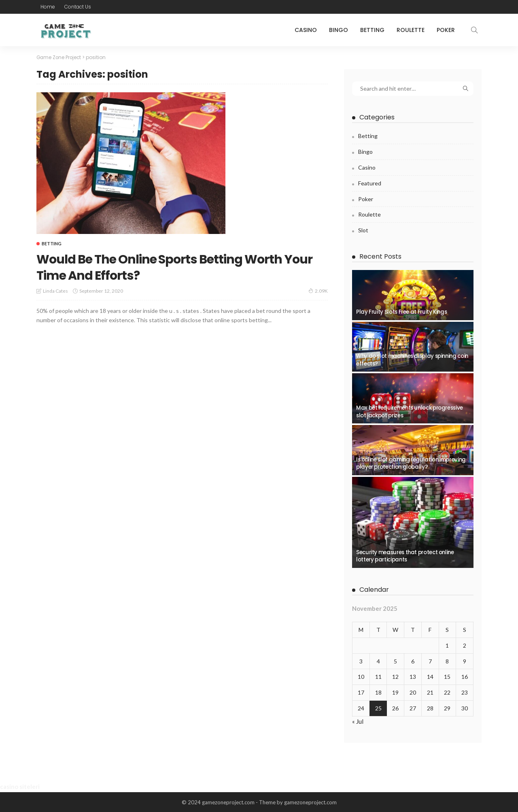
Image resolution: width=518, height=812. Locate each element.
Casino (306, 30)
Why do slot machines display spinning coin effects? (412, 360)
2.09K (318, 291)
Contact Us (78, 7)
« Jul (358, 721)
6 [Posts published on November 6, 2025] (413, 660)
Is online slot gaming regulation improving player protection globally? (411, 463)
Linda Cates (55, 291)
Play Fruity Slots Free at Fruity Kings (401, 312)
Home (48, 7)
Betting (372, 30)
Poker (446, 30)
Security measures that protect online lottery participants (405, 556)
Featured (370, 182)
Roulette (411, 30)
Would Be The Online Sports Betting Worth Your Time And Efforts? (181, 267)
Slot (363, 230)
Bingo (339, 30)
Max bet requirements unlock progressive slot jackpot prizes (410, 411)
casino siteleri (20, 786)
